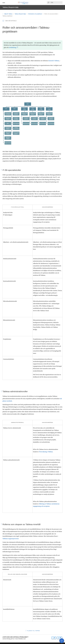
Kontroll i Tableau (54, 61)
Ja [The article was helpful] (54, 638)
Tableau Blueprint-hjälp (20, 14)
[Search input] (57, 3)
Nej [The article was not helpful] (60, 638)
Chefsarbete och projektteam (35, 14)
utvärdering (13, 47)
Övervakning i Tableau (46, 452)
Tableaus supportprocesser (11, 539)
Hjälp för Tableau (8, 14)
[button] (4, 3)
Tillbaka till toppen (33, 631)
